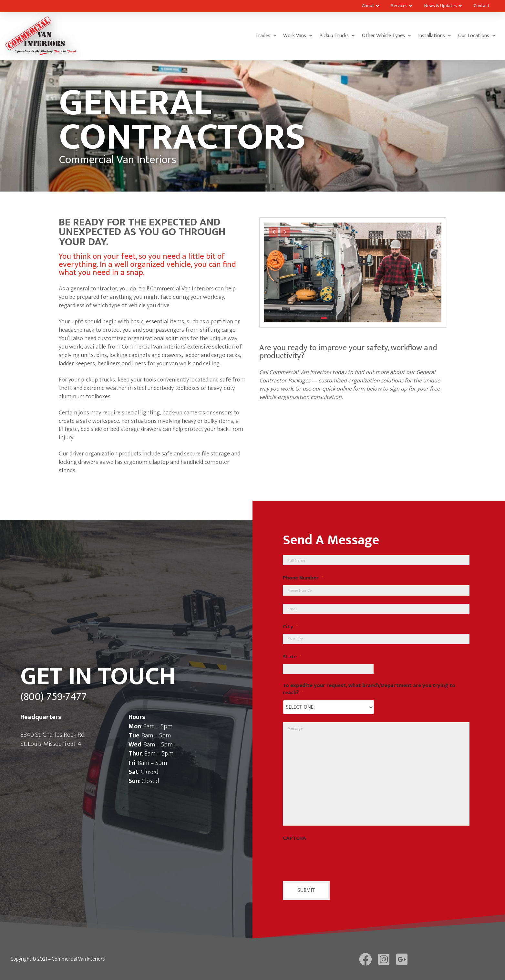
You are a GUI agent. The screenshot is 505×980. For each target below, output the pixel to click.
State (292, 657)
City (290, 627)
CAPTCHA (294, 839)
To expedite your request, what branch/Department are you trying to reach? (369, 689)
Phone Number (303, 578)
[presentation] (332, 858)
